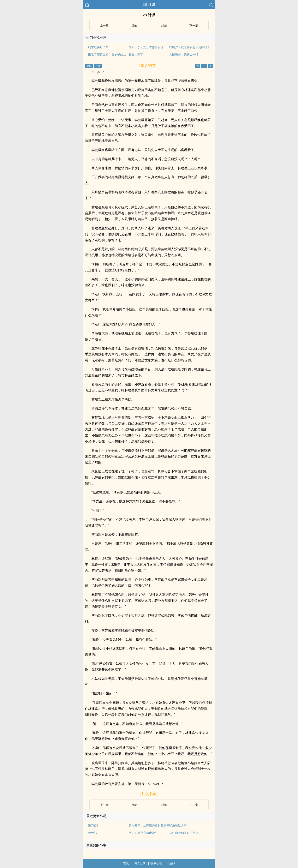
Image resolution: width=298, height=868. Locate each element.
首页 (126, 863)
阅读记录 (140, 863)
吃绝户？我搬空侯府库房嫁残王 (190, 47)
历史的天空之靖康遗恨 (143, 833)
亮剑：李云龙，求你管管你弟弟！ (150, 47)
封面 (164, 25)
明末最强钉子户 (98, 47)
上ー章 (104, 25)
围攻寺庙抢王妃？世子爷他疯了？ (110, 54)
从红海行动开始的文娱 (184, 833)
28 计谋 (149, 5)
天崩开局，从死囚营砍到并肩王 (149, 826)
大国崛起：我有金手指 (184, 54)
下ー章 (194, 25)
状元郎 (93, 833)
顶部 (171, 863)
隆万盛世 (94, 826)
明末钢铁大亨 (178, 826)
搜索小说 (156, 863)
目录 (134, 25)
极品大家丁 (136, 54)
